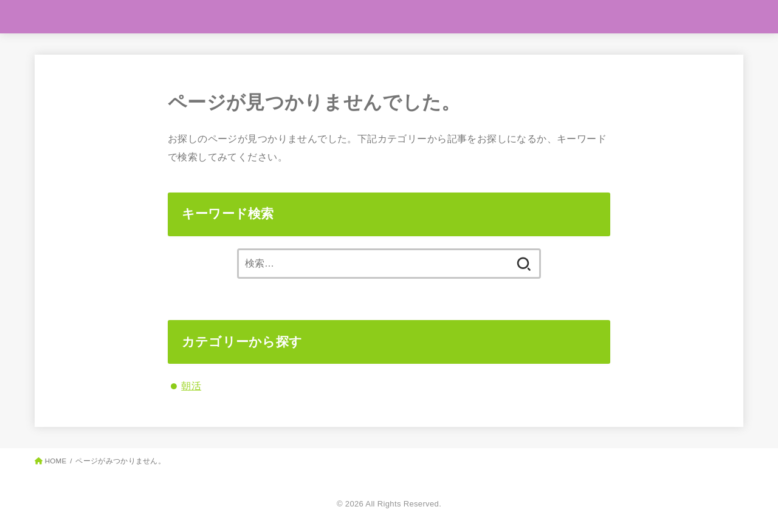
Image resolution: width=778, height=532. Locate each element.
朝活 (191, 386)
